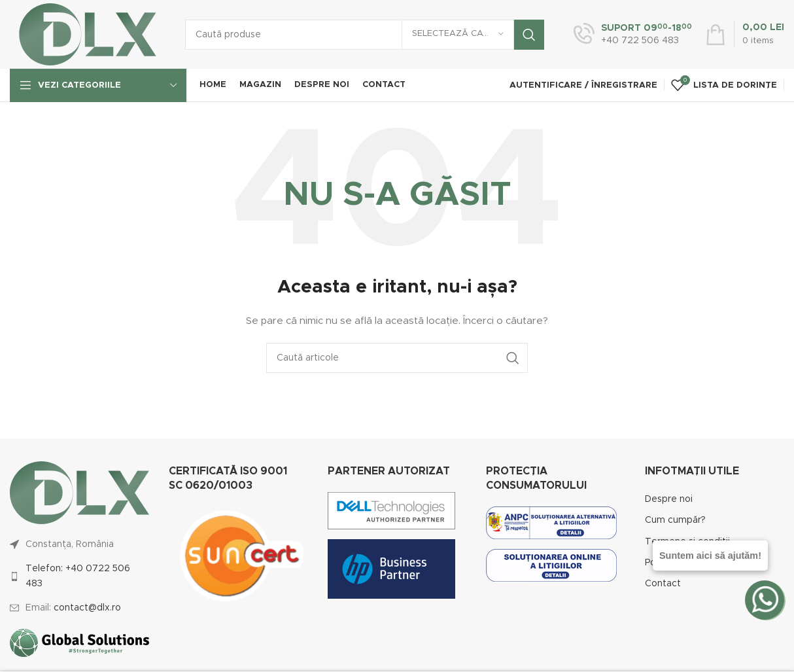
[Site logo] (88, 34)
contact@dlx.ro (87, 608)
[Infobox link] (633, 35)
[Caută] (365, 35)
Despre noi (669, 499)
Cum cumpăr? (675, 520)
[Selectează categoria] (458, 35)
